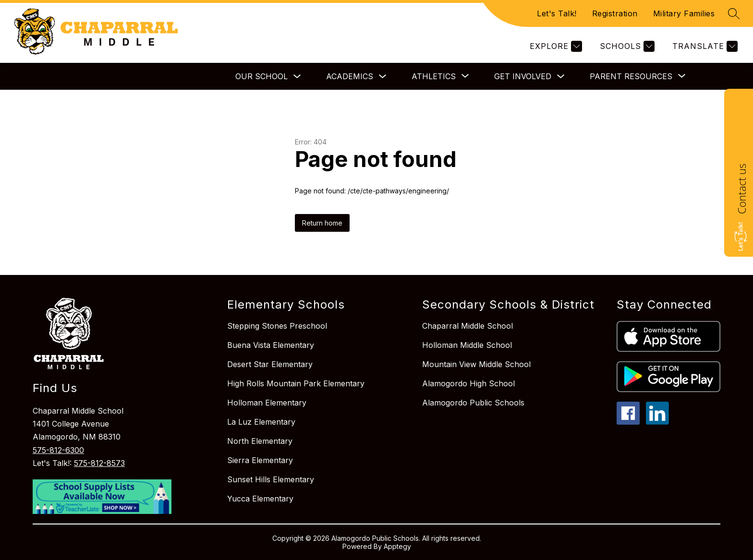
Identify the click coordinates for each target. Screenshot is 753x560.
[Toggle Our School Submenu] (297, 77)
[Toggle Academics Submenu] (383, 77)
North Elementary (260, 441)
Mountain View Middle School (476, 364)
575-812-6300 (58, 450)
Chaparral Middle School (468, 326)
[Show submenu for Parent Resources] (631, 76)
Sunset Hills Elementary (271, 479)
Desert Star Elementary (270, 364)
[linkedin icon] (657, 422)
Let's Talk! (557, 13)
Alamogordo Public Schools (473, 403)
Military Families (684, 13)
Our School (261, 76)
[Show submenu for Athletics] (434, 76)
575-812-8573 (99, 463)
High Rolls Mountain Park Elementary (296, 383)
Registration (615, 13)
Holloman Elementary (267, 403)
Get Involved (523, 76)
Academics (350, 76)
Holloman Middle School (467, 345)
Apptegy (397, 546)
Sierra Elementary (260, 460)
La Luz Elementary (261, 422)
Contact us (741, 189)
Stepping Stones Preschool (277, 326)
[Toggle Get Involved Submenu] (561, 77)
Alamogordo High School (468, 383)
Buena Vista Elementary (271, 345)
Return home (322, 223)
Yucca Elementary (260, 499)
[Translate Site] (704, 46)
